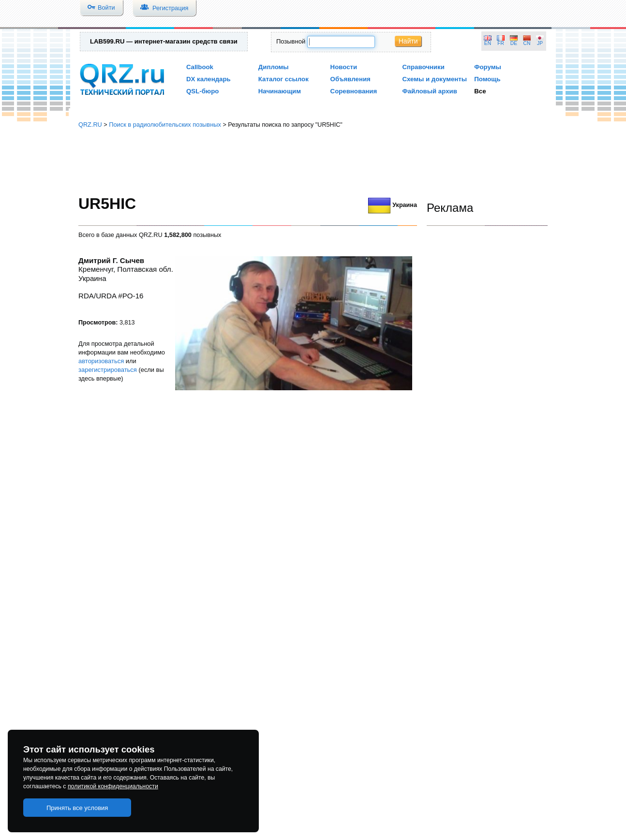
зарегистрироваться (108, 370)
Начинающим (280, 91)
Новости (344, 67)
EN (488, 43)
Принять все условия (77, 808)
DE (514, 43)
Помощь (487, 79)
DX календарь (209, 79)
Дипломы (274, 67)
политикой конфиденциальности (113, 786)
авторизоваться (101, 361)
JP (540, 43)
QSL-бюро (202, 91)
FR (501, 43)
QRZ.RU (90, 125)
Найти (408, 41)
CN (527, 43)
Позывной (291, 41)
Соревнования (354, 91)
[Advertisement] (313, 162)
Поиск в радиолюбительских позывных (165, 125)
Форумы (488, 67)
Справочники (423, 67)
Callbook (200, 67)
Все (480, 91)
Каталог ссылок (283, 79)
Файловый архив (429, 91)
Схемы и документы (434, 79)
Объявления (350, 79)
